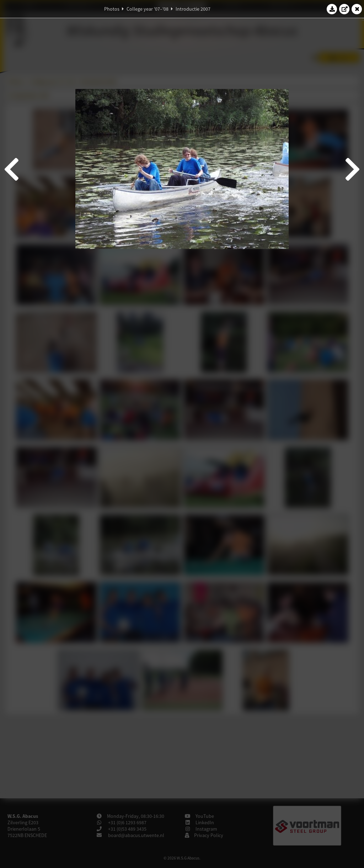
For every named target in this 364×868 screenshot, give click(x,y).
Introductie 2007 (193, 9)
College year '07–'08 (148, 9)
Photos (112, 9)
